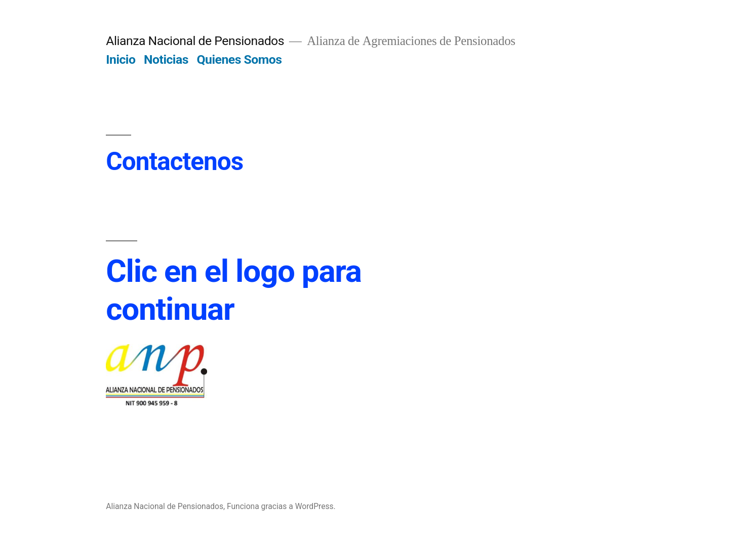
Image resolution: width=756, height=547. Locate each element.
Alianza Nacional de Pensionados (195, 41)
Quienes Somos (240, 59)
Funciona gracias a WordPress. (281, 506)
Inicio (121, 59)
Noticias (166, 59)
